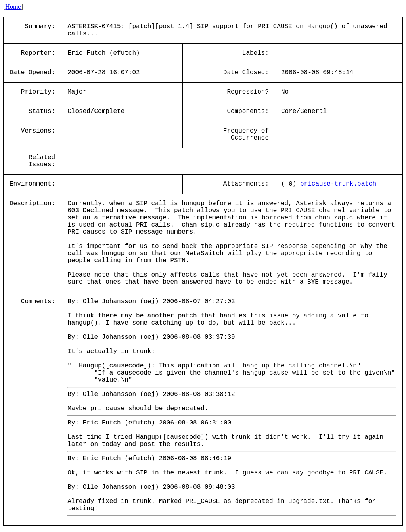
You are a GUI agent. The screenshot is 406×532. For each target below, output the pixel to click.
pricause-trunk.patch (338, 184)
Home (13, 7)
